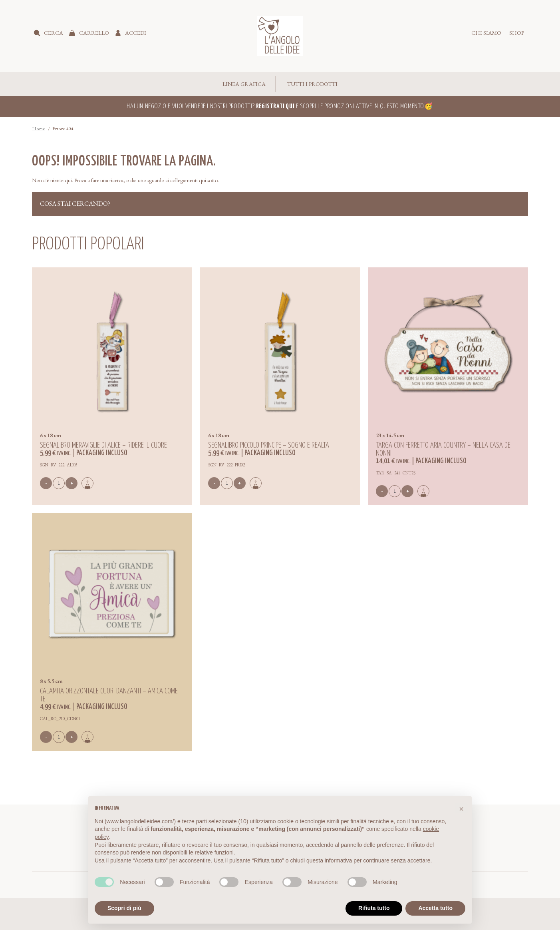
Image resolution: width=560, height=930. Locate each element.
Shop (517, 33)
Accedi (136, 33)
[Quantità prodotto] (59, 483)
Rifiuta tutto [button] (374, 908)
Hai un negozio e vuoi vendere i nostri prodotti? (210, 107)
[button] (461, 809)
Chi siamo (486, 33)
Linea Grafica (244, 84)
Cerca (54, 33)
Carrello (94, 33)
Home (39, 129)
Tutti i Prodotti (312, 84)
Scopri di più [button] (124, 908)
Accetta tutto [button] (435, 908)
